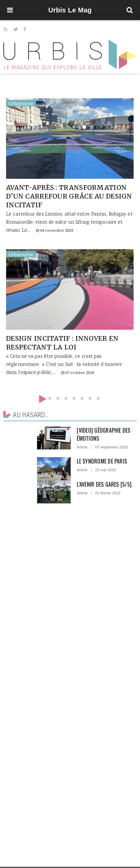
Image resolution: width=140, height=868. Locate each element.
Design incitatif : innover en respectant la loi (62, 343)
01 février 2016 (108, 493)
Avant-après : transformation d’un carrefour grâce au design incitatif (69, 196)
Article (82, 447)
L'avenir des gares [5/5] (104, 484)
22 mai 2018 (105, 470)
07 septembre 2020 (111, 447)
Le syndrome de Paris (102, 461)
